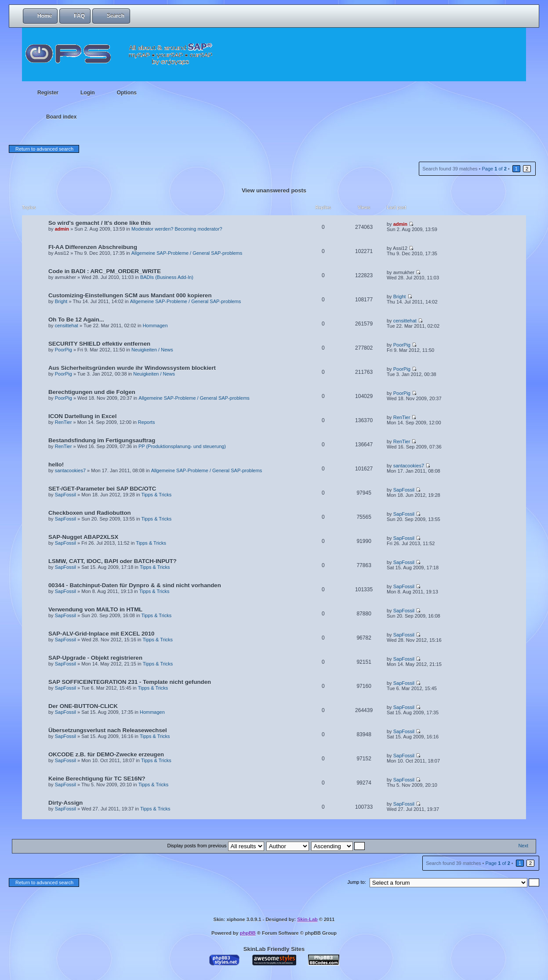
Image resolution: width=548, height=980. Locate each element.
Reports (147, 422)
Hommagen (155, 325)
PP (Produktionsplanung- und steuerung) (182, 446)
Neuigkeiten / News (152, 350)
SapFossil (65, 495)
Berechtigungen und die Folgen (92, 392)
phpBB (248, 933)
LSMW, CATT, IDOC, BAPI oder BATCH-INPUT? (113, 561)
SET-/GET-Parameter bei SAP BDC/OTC (102, 489)
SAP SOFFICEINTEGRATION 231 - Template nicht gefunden (130, 682)
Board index (61, 117)
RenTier (64, 422)
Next (523, 846)
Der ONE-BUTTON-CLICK (83, 706)
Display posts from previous (215, 846)
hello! (56, 465)
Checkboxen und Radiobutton (90, 513)
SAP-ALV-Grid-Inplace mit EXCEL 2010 (101, 634)
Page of (494, 169)
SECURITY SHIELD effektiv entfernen (99, 344)
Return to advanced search (44, 149)
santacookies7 (70, 470)
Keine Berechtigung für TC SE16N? (97, 779)
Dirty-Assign (65, 803)
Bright (61, 301)
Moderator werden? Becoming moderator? (177, 229)
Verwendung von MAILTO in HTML (95, 609)
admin (62, 229)
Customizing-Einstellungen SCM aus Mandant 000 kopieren (130, 295)
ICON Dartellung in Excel (82, 416)
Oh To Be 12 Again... (76, 320)
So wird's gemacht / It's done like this (100, 223)
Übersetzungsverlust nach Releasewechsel (108, 730)
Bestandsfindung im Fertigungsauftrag (102, 440)
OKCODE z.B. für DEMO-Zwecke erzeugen (106, 754)
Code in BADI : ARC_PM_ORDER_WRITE (105, 271)
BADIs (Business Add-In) (167, 277)
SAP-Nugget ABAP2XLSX (83, 537)
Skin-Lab (307, 919)
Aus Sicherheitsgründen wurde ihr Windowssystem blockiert (132, 368)
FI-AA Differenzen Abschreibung (93, 247)
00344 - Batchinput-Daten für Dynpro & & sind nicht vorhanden (135, 585)
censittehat (67, 325)
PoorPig (64, 350)
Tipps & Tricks (157, 495)
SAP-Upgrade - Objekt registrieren (95, 658)
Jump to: (357, 882)
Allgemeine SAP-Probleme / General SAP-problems (187, 253)
